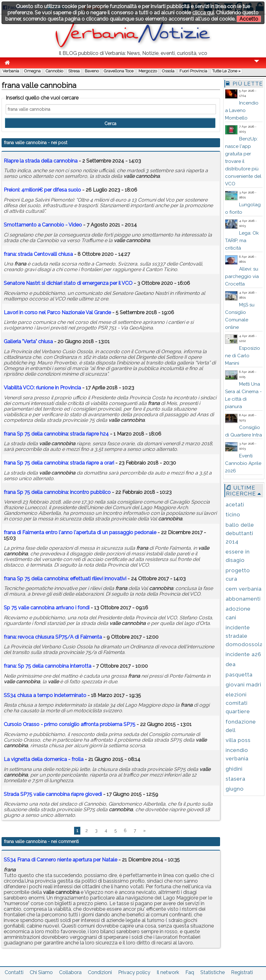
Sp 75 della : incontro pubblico (57, 492)
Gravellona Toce (119, 71)
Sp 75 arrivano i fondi (47, 608)
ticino (233, 514)
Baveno (92, 71)
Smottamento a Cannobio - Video (43, 225)
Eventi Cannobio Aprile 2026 (243, 463)
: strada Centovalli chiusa (38, 254)
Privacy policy (134, 972)
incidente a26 (243, 654)
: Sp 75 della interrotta (48, 666)
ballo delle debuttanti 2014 (240, 533)
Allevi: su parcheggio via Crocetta (242, 276)
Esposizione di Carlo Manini (243, 356)
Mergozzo (148, 71)
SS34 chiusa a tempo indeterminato (45, 695)
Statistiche (213, 972)
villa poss (238, 740)
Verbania (11, 71)
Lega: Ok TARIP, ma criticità (242, 241)
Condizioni (100, 972)
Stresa (74, 71)
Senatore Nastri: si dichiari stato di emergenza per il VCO (68, 283)
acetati (235, 505)
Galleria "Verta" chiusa (28, 341)
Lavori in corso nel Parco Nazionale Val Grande (57, 312)
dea (231, 664)
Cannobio (54, 71)
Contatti (14, 972)
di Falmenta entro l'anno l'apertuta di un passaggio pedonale (80, 532)
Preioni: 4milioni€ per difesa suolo (42, 190)
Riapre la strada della (41, 161)
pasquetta (239, 675)
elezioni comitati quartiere (238, 703)
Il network (168, 972)
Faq (190, 972)
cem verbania (244, 589)
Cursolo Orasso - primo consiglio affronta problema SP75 (70, 724)
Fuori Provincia (193, 71)
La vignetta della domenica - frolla (44, 759)
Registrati (242, 972)
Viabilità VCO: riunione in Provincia (42, 388)
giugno (235, 789)
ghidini (234, 769)
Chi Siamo (41, 972)
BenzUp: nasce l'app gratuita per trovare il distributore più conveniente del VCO (243, 161)
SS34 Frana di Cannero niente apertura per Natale (60, 860)
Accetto (249, 19)
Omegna (32, 71)
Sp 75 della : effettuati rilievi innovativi (65, 579)
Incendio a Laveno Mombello (242, 110)
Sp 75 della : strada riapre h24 (56, 434)
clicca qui (203, 13)
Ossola (168, 71)
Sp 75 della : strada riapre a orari (59, 463)
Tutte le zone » (226, 71)
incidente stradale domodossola (244, 636)
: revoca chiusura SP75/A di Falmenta (53, 637)
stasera (236, 779)
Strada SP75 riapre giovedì (53, 794)
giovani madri (243, 685)
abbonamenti (243, 599)
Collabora (70, 972)
